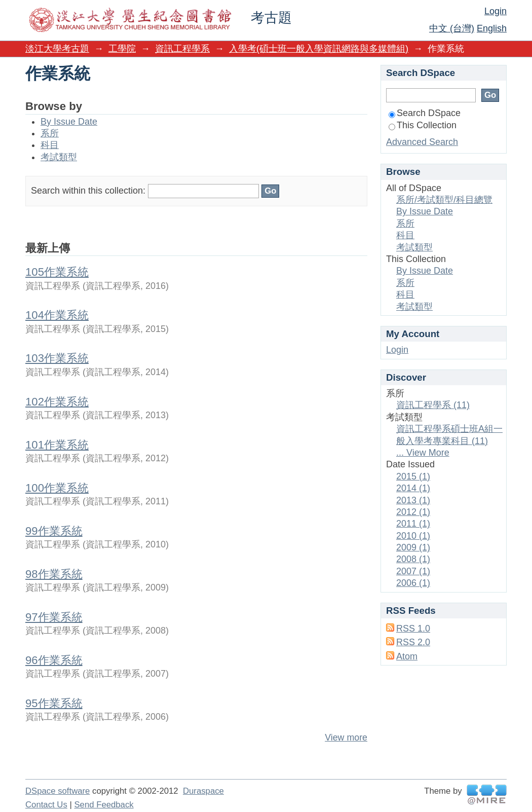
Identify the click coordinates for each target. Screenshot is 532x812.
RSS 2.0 (413, 642)
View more (346, 737)
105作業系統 (57, 272)
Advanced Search (422, 142)
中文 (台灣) (452, 28)
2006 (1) (413, 583)
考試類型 (59, 157)
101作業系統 (57, 445)
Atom (407, 656)
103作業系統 (57, 358)
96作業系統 (54, 660)
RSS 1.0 (413, 629)
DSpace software (58, 791)
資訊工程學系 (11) (433, 405)
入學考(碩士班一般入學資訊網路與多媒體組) (319, 49)
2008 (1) (413, 559)
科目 (50, 145)
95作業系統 (54, 703)
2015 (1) (413, 476)
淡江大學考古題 (57, 49)
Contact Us (46, 805)
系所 (50, 133)
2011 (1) (413, 524)
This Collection (423, 125)
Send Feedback (104, 805)
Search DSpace (425, 113)
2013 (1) (413, 500)
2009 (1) (413, 547)
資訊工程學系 (182, 49)
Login (496, 11)
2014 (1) (413, 488)
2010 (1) (413, 536)
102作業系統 (57, 402)
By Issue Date (69, 122)
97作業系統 (54, 617)
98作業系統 (54, 574)
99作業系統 (54, 531)
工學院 (122, 49)
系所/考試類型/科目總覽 (444, 200)
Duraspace (203, 791)
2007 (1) (413, 571)
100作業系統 (57, 488)
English (492, 28)
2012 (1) (413, 512)
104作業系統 (57, 315)
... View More (423, 453)
